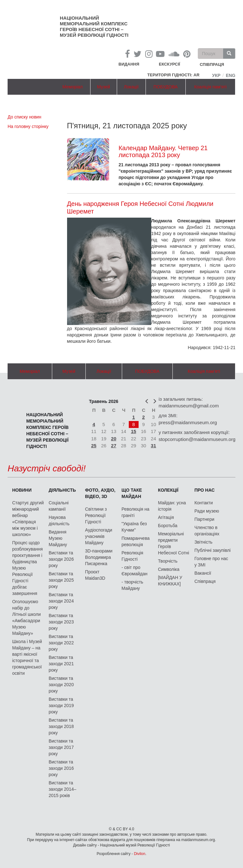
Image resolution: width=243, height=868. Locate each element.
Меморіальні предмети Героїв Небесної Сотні (174, 543)
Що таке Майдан (132, 493)
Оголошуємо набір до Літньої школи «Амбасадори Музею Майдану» (26, 617)
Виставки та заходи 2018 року (61, 726)
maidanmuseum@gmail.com (189, 406)
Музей (104, 87)
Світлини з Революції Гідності (96, 515)
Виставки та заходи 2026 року (61, 559)
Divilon (140, 854)
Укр (216, 75)
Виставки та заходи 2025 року (61, 580)
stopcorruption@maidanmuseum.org (197, 439)
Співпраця (205, 581)
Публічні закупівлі (212, 550)
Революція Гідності (132, 556)
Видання (129, 64)
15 (134, 431)
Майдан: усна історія (172, 506)
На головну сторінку (28, 126)
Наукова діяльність (59, 520)
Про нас (204, 490)
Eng (231, 75)
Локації (131, 87)
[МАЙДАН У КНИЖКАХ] (170, 581)
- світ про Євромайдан (134, 571)
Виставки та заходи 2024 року (61, 601)
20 (114, 439)
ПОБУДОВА (166, 87)
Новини (22, 490)
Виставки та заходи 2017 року (61, 747)
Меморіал (72, 87)
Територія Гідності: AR (174, 75)
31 (154, 446)
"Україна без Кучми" (134, 527)
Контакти (203, 503)
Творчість (168, 561)
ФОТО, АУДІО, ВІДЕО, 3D (100, 493)
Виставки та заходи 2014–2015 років (62, 789)
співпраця (212, 65)
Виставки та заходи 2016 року (61, 768)
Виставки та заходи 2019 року (61, 705)
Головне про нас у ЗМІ (211, 562)
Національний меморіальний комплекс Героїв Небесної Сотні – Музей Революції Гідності (94, 26)
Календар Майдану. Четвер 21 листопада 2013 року (163, 151)
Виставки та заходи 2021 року (61, 664)
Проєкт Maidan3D (95, 575)
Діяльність (62, 490)
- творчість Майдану (132, 585)
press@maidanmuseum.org (188, 422)
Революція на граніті (135, 512)
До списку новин (24, 117)
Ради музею (207, 511)
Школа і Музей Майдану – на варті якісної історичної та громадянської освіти (27, 657)
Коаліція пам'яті (210, 87)
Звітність (203, 542)
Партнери (204, 519)
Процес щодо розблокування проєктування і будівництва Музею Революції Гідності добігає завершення (27, 568)
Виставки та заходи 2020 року (61, 685)
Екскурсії (169, 64)
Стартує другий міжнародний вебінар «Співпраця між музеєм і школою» (28, 519)
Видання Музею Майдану (58, 538)
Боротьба (168, 526)
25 (94, 446)
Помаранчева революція (136, 541)
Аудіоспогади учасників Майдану (99, 536)
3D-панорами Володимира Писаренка (99, 557)
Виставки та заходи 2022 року (61, 643)
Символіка (169, 569)
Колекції (168, 490)
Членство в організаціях (207, 531)
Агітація (166, 517)
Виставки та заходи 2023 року (61, 622)
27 (114, 446)
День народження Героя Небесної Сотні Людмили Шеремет (140, 207)
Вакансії (203, 573)
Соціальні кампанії (59, 506)
